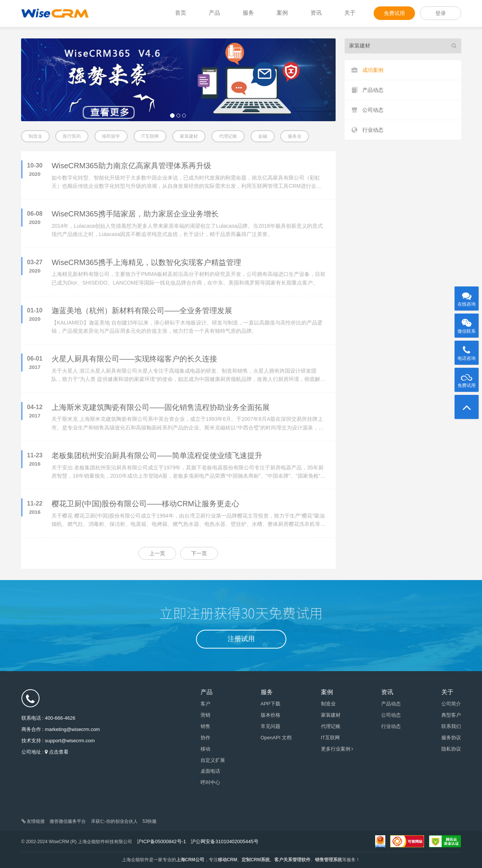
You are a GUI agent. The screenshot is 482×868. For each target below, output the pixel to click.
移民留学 (111, 136)
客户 (205, 704)
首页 (181, 13)
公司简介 (451, 704)
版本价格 (271, 715)
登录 (441, 13)
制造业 (35, 136)
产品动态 (367, 90)
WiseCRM (55, 13)
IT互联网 (150, 136)
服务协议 (451, 738)
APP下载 (271, 704)
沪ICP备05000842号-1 (161, 841)
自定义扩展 (213, 760)
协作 (205, 738)
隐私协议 (451, 749)
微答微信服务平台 (68, 821)
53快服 (150, 821)
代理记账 (228, 136)
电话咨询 (467, 351)
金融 (263, 136)
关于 (350, 13)
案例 (282, 13)
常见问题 (271, 726)
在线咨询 (467, 297)
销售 (205, 726)
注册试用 (241, 639)
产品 (214, 13)
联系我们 (451, 726)
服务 (248, 13)
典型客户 (451, 715)
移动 (205, 749)
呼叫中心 (210, 782)
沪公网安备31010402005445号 (224, 841)
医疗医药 (72, 136)
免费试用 (394, 13)
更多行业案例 (337, 749)
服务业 (295, 136)
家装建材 (189, 136)
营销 (205, 715)
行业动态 (367, 130)
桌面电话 (210, 771)
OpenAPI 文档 (276, 738)
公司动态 (367, 110)
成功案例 (367, 70)
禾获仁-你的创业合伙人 (114, 821)
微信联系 (467, 324)
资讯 (316, 13)
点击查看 (59, 752)
